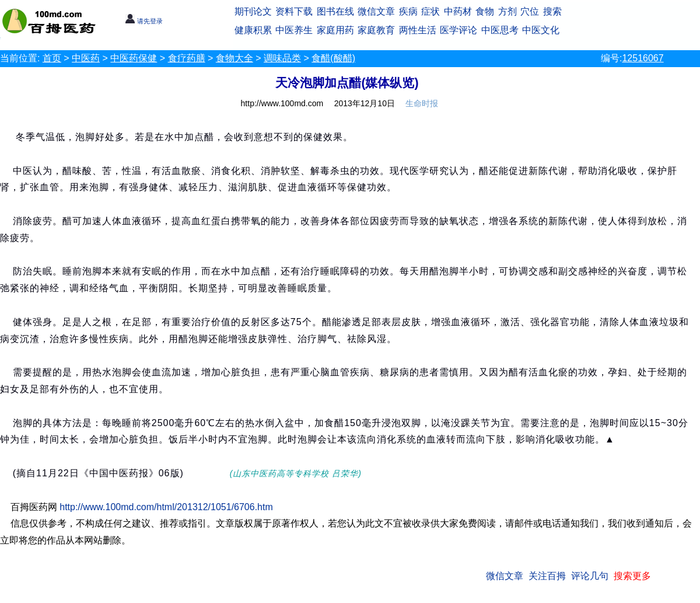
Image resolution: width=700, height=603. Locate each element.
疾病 (408, 11)
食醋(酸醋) (333, 58)
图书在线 (335, 11)
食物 (485, 11)
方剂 (508, 11)
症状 (430, 11)
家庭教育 (376, 30)
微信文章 (376, 11)
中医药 (86, 58)
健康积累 (253, 30)
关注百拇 (547, 576)
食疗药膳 (187, 58)
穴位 (530, 11)
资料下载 (294, 11)
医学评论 (459, 30)
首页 (52, 58)
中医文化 (541, 30)
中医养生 (294, 30)
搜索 (552, 11)
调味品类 (282, 58)
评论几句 (590, 576)
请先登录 (144, 21)
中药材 (458, 11)
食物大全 (235, 58)
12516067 (643, 58)
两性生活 (418, 30)
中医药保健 (134, 58)
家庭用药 (335, 30)
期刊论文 (253, 11)
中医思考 (500, 30)
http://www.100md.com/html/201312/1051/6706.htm (166, 507)
